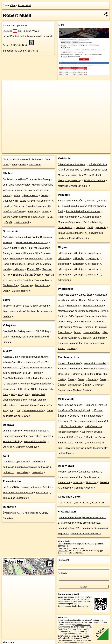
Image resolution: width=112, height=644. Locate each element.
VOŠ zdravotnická (70, 170)
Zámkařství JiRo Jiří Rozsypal (26, 373)
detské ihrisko (26, 311)
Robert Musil (25, 5)
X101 (86, 503)
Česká (61, 379)
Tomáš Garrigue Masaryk (71, 233)
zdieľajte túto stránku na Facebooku (75, 598)
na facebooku (78, 597)
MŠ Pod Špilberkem (94, 180)
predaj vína (33, 212)
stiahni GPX (63, 551)
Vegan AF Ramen (34, 259)
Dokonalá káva (42, 280)
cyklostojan (64, 253)
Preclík (49, 217)
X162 (61, 503)
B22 (93, 503)
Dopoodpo (26, 285)
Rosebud (38, 217)
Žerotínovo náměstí (89, 472)
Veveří (23, 165)
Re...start (28, 190)
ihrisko (6, 306)
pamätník (72, 217)
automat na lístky (12, 431)
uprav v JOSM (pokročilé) (93, 544)
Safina (17, 196)
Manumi (36, 185)
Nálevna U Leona (23, 253)
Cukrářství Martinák (13, 378)
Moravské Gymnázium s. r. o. (73, 186)
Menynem (47, 269)
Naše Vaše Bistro (12, 237)
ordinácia (35, 487)
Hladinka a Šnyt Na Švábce (27, 275)
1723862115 (63, 546)
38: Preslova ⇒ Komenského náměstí (89, 421)
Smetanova (74, 385)
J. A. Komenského (29, 513)
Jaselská (10, 31)
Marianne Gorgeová (68, 222)
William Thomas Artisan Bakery (34, 179)
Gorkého (79, 488)
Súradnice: (9, 51)
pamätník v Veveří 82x (70, 518)
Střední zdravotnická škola (72, 164)
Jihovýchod (9, 159)
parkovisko (8, 462)
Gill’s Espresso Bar (79, 316)
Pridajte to (78, 640)
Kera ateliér (12, 384)
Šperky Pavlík (31, 196)
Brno (14, 165)
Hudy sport (23, 185)
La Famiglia (25, 280)
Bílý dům (79, 201)
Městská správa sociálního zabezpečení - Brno (82, 311)
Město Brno (35, 165)
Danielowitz (9, 179)
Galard (29, 206)
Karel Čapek (64, 201)
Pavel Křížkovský (78, 238)
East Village (18, 248)
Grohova (33, 447)
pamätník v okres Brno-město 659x (82, 523)
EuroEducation (11, 368)
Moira (17, 190)
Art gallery (16, 337)
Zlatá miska (16, 259)
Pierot (61, 217)
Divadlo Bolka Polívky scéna (18, 331)
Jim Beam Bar (10, 285)
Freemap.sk (75, 151)
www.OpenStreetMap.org (92, 620)
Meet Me (49, 275)
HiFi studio (21, 201)
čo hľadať (63, 573)
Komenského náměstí (35, 431)
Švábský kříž (10, 513)
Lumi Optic (8, 185)
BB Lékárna (42, 493)
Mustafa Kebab (92, 332)
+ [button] (7, 85)
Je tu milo (41, 190)
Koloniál (40, 206)
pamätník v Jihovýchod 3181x (85, 534)
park (5, 337)
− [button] (7, 90)
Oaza (6, 291)
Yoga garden (9, 311)
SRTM (85, 638)
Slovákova (91, 482)
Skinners (18, 206)
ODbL (90, 622)
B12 (77, 503)
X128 (102, 503)
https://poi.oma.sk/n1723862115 (97, 151)
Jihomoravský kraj (27, 159)
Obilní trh (8, 447)
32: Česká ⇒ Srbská (71, 426)
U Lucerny (11, 280)
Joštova (72, 472)
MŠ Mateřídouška (98, 164)
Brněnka (26, 217)
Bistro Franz (33, 264)
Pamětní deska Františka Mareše (83, 211)
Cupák (9, 222)
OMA (13, 5)
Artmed (7, 196)
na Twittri (85, 599)
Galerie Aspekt (10, 217)
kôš (38, 362)
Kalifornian (19, 269)
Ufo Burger (18, 264)
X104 (69, 503)
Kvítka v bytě (22, 222)
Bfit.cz (26, 306)
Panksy (7, 253)
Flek (8, 275)
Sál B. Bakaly (42, 331)
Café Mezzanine (20, 291)
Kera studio (46, 378)
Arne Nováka (90, 477)
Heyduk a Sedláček (41, 384)
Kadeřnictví (45, 201)
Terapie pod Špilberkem (15, 498)
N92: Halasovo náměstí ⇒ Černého (76, 405)
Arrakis (45, 212)
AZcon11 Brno (10, 357)
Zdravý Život (30, 237)
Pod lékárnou (42, 285)
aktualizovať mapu (74, 544)
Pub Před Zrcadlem (38, 248)
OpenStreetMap (60, 151)
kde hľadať (64, 560)
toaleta (30, 362)
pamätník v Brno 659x (69, 528)
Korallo (7, 206)
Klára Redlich (89, 222)
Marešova (66, 488)
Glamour (7, 201)
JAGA (6, 248)
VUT (86, 175)
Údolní (90, 488)
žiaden (45, 196)
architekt (91, 201)
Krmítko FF (33, 269)
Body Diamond (40, 306)
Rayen (33, 201)
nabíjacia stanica (26, 467)
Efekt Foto (22, 389)
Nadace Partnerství (33, 411)
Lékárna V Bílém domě (15, 487)
